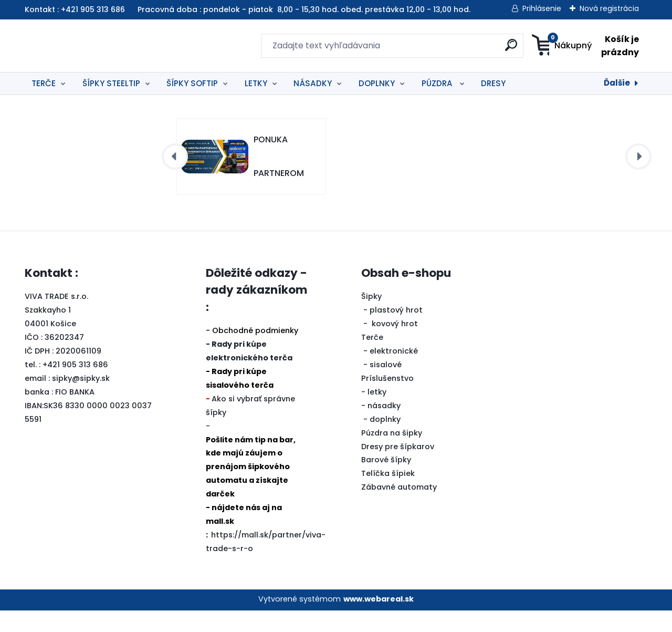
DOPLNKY (377, 83)
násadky (384, 427)
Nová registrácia (609, 8)
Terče (372, 359)
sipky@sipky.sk (81, 400)
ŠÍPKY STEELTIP (111, 83)
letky (377, 413)
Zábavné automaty (399, 509)
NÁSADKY (313, 83)
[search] (439, 49)
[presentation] (175, 178)
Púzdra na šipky (392, 454)
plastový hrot (396, 331)
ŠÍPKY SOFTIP (192, 83)
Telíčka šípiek (388, 495)
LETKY (256, 83)
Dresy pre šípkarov (398, 468)
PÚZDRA (438, 83)
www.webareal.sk (379, 620)
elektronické (394, 372)
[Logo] (89, 46)
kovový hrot (395, 345)
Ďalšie (617, 83)
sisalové (386, 386)
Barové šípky (386, 481)
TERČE (44, 83)
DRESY (493, 83)
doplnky (385, 441)
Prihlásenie (542, 8)
